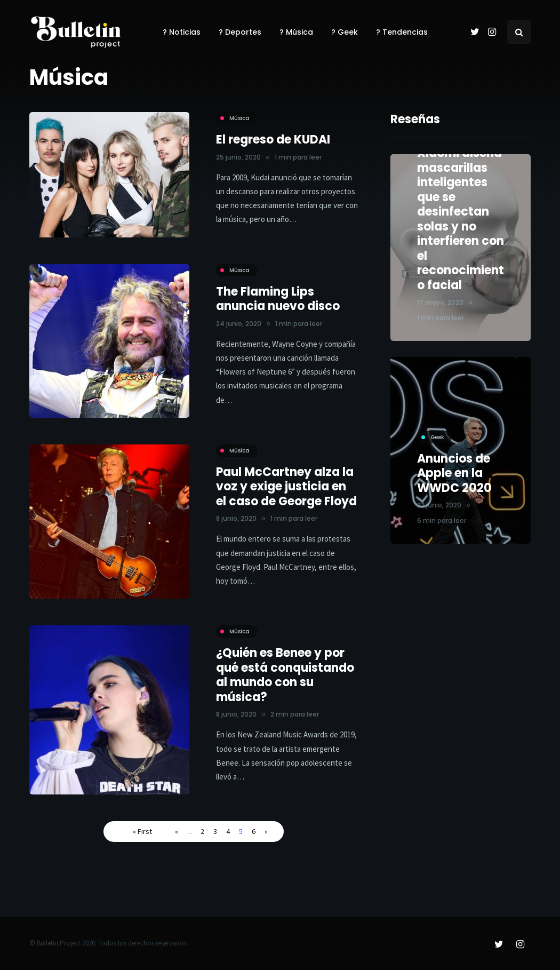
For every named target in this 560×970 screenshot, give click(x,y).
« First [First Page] (142, 831)
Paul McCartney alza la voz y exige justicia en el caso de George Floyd (286, 495)
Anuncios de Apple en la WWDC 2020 (454, 477)
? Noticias (182, 32)
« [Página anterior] (177, 831)
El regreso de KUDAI (273, 140)
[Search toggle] (519, 32)
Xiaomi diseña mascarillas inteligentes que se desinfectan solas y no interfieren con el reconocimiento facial (461, 219)
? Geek (345, 32)
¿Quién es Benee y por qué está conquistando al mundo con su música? (285, 683)
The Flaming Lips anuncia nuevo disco (278, 299)
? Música (296, 32)
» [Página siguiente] (266, 831)
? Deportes (240, 32)
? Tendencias (402, 32)
